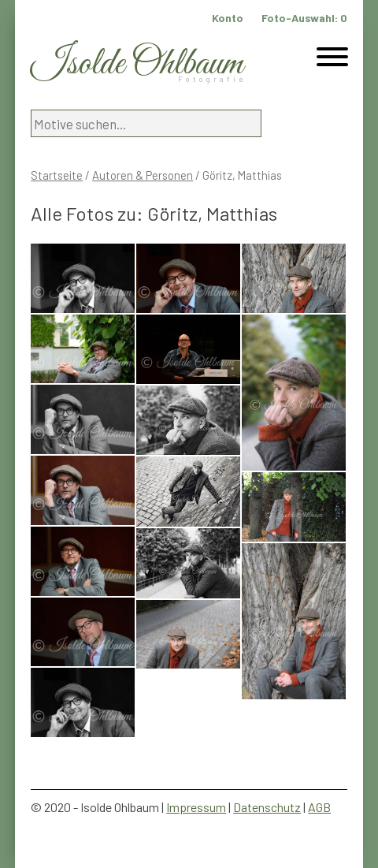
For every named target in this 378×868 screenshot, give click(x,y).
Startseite (57, 175)
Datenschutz (267, 807)
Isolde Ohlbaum (137, 64)
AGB (319, 807)
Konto (228, 18)
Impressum (196, 807)
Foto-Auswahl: (304, 18)
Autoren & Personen (143, 175)
